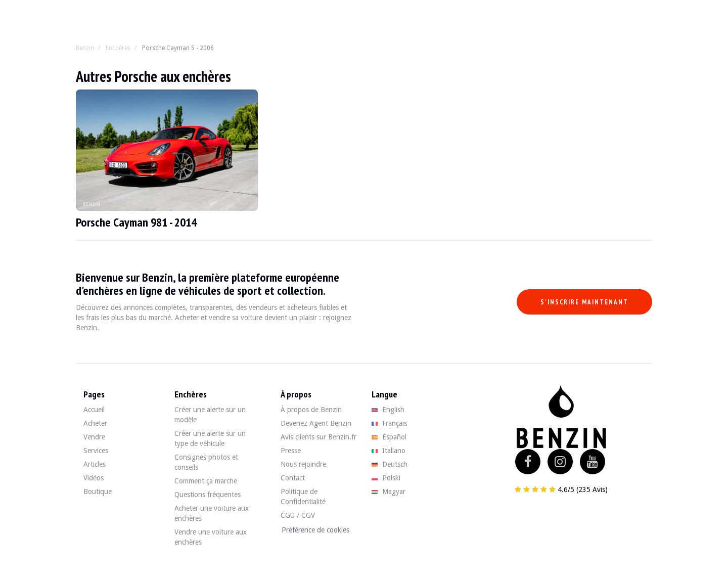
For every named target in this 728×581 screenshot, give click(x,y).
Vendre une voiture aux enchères (211, 537)
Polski (386, 478)
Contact (293, 478)
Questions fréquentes (208, 495)
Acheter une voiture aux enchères (212, 513)
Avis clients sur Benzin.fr (318, 437)
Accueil (94, 410)
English (388, 410)
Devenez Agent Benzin (316, 423)
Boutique (98, 491)
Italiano (389, 451)
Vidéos (94, 478)
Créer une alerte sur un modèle (210, 415)
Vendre (94, 437)
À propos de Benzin (311, 410)
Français (389, 423)
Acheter (95, 423)
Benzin (85, 48)
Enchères (118, 48)
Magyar (389, 491)
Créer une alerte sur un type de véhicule (210, 438)
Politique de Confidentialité (303, 497)
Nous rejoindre (303, 464)
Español (389, 437)
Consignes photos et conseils (206, 462)
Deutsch (390, 464)
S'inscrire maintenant (584, 302)
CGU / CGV (298, 515)
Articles (95, 464)
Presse (291, 451)
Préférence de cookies (315, 530)
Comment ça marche (206, 481)
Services (96, 451)
